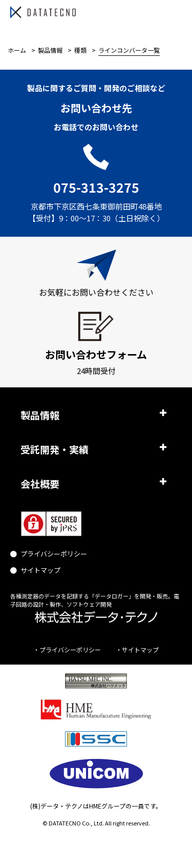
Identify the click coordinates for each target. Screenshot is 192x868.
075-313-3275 (96, 187)
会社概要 (40, 483)
